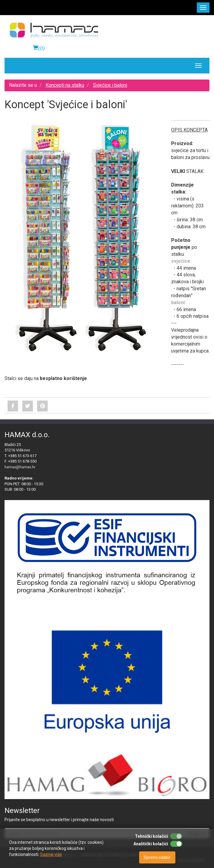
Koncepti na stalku (65, 85)
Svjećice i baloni (110, 85)
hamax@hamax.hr (20, 467)
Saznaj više (51, 854)
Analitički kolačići (151, 844)
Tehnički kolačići (152, 836)
